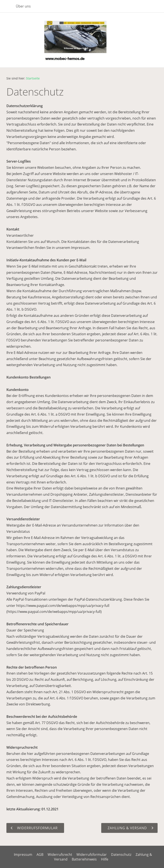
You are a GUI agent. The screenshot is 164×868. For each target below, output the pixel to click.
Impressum (23, 855)
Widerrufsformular (92, 855)
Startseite (33, 78)
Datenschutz (121, 855)
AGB (40, 855)
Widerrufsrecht (60, 855)
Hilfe (105, 859)
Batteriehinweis (84, 859)
